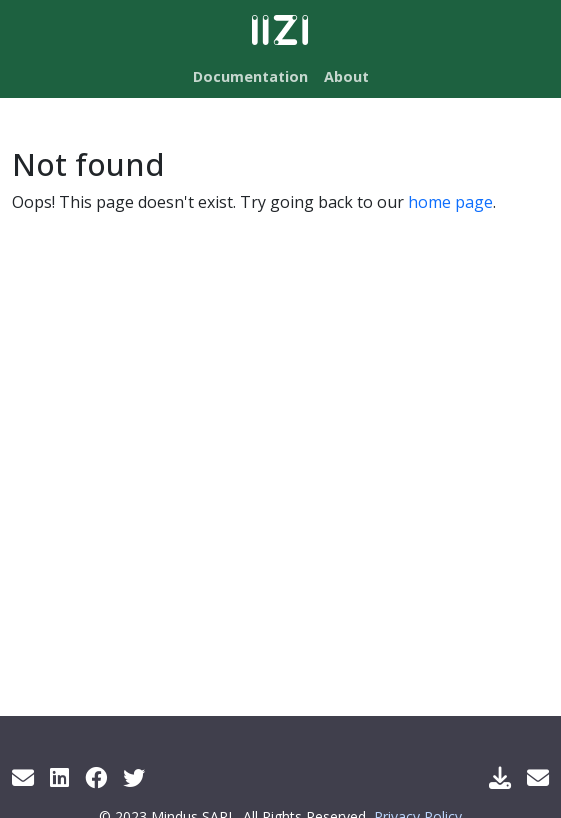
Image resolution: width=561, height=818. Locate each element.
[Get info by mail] (23, 777)
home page (450, 202)
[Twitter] (134, 777)
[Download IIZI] (500, 777)
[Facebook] (96, 777)
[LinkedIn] (59, 777)
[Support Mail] (538, 777)
